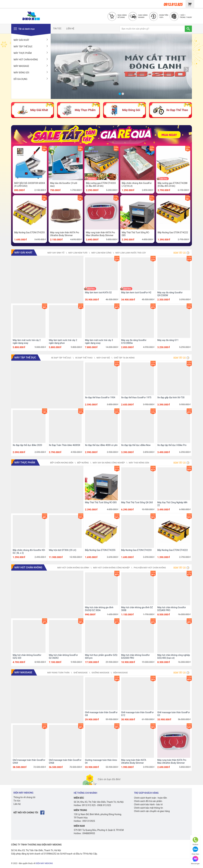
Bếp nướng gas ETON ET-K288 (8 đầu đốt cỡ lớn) (173, 185)
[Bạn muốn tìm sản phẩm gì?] (152, 29)
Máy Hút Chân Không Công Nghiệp (111, 568)
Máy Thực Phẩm (31, 53)
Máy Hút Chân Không (31, 59)
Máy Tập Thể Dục (31, 46)
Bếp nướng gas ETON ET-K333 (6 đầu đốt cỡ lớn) (101, 185)
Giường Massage (101, 673)
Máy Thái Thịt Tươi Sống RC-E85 (136, 234)
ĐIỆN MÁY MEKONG (44, 863)
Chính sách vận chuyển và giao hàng (152, 811)
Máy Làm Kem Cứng (101, 253)
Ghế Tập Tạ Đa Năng (124, 358)
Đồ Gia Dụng (31, 79)
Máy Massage (31, 66)
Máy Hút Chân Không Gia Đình (73, 568)
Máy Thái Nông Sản (139, 463)
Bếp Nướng (83, 463)
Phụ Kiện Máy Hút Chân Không (150, 568)
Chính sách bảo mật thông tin (149, 808)
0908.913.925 (104, 805)
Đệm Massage (121, 673)
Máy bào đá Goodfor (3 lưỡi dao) (64, 185)
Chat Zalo (195, 851)
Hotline (195, 841)
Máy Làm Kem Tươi (78, 253)
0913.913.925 (89, 805)
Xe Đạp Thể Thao (84, 358)
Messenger (195, 860)
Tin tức (17, 801)
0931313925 (89, 821)
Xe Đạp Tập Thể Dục (61, 358)
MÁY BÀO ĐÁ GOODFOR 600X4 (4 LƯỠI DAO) (30, 185)
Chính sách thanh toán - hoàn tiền (151, 798)
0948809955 (89, 833)
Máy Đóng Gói (31, 72)
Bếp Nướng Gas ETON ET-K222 (173, 232)
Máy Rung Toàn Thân (58, 673)
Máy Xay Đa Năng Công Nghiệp (109, 463)
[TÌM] (188, 29)
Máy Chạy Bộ (103, 358)
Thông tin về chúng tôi (24, 797)
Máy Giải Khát (31, 40)
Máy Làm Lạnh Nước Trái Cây (131, 253)
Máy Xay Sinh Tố (56, 253)
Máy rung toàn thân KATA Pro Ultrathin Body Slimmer (65, 234)
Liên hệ (17, 804)
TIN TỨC (57, 29)
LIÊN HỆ (70, 29)
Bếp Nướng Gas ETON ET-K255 (29, 232)
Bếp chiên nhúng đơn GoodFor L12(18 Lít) (137, 185)
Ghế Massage (80, 673)
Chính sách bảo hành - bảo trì (148, 804)
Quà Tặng (92, 179)
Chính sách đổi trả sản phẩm (148, 801)
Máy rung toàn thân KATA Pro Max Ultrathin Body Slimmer (100, 234)
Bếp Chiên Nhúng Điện (62, 463)
